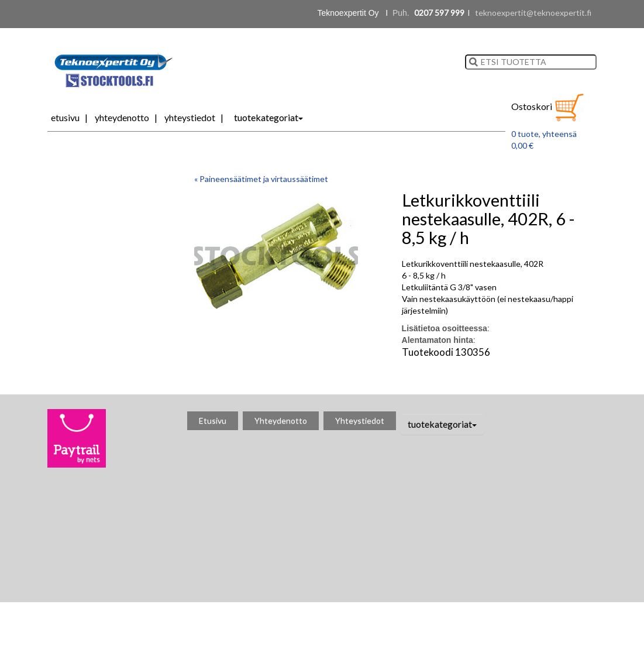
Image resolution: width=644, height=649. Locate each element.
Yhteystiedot (190, 117)
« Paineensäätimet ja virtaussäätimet (261, 179)
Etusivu (65, 117)
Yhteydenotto (122, 117)
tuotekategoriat (268, 117)
